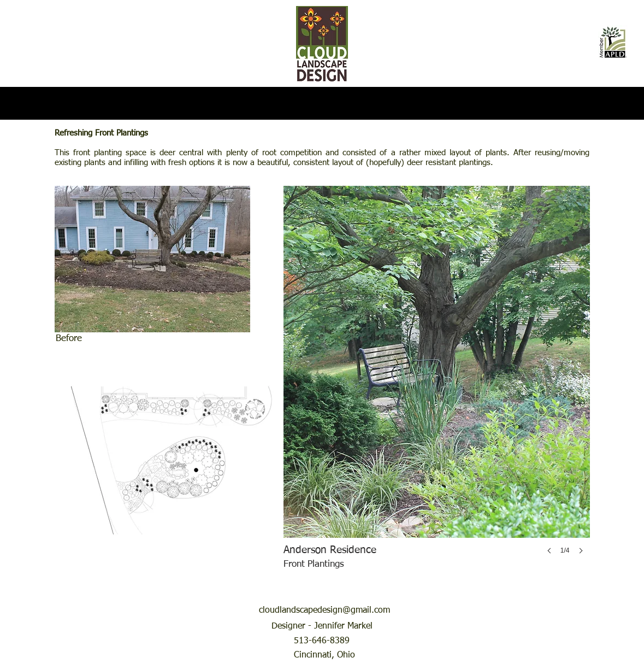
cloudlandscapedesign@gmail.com (324, 611)
